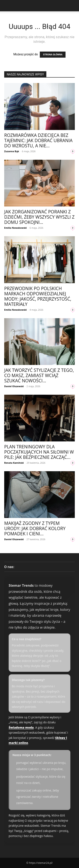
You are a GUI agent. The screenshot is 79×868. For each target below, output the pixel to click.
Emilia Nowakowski (15, 228)
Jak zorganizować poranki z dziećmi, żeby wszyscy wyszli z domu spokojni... (39, 217)
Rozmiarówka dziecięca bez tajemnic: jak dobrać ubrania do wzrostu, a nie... (38, 140)
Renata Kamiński (14, 463)
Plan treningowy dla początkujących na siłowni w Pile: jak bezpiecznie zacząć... (39, 452)
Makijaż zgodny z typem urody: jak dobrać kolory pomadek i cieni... (35, 528)
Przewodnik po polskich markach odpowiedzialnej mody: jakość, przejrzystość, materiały (38, 296)
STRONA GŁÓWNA (53, 55)
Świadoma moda (21, 727)
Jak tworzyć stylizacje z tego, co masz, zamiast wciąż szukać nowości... (39, 375)
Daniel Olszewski (14, 386)
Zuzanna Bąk (12, 151)
